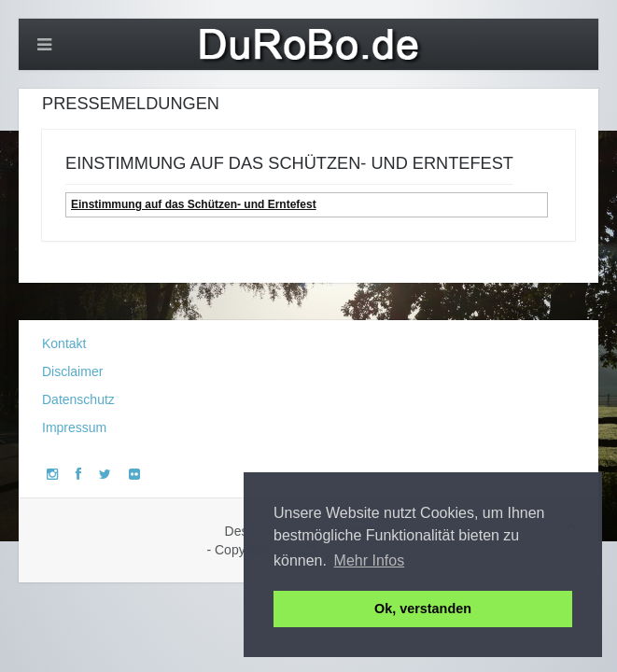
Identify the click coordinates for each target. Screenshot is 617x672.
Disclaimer (72, 371)
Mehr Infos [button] (370, 560)
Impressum (74, 427)
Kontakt (64, 343)
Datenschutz (78, 399)
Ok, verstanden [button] (423, 609)
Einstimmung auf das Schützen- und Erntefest (194, 204)
